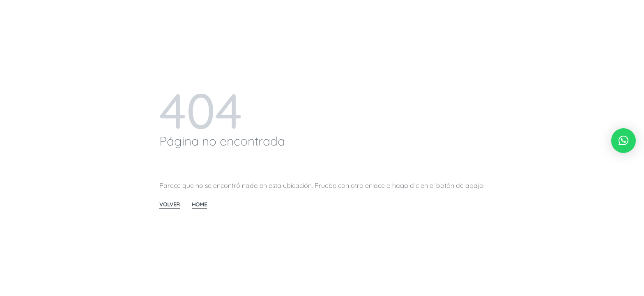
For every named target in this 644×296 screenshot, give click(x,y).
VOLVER (170, 205)
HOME (199, 205)
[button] (623, 141)
